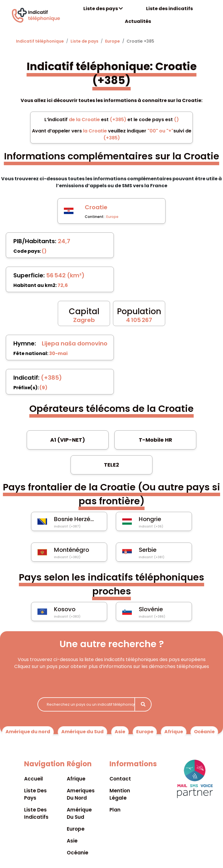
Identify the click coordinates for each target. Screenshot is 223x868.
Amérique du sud (79, 813)
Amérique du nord (28, 732)
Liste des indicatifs (169, 9)
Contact (120, 779)
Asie (120, 732)
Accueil (34, 779)
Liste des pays (103, 9)
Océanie (204, 732)
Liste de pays (84, 41)
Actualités (138, 21)
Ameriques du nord (81, 794)
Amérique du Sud (82, 732)
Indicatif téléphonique (40, 41)
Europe (113, 41)
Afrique (174, 732)
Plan (115, 810)
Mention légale (120, 794)
